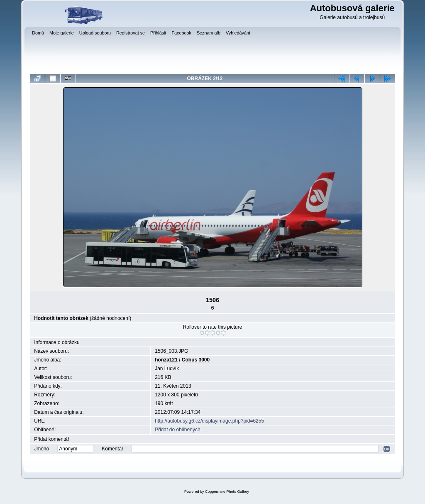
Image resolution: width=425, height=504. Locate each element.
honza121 (166, 360)
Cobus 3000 (196, 360)
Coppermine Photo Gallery (227, 492)
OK (387, 449)
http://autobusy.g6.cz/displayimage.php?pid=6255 (209, 421)
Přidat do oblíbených (177, 430)
